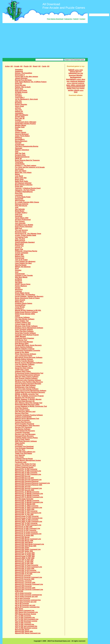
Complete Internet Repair (24, 459)
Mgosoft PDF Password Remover (27, 481)
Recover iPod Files (22, 413)
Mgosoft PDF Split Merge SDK (26, 546)
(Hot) (76, 92)
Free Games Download (55, 19)
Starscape (19, 148)
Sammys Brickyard (22, 134)
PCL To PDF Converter (23, 616)
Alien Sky (18, 101)
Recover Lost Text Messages (25, 434)
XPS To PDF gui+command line (26, 626)
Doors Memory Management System (28, 460)
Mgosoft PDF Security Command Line (28, 488)
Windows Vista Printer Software (26, 326)
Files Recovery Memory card (25, 412)
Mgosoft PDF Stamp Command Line (28, 633)
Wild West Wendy (21, 277)
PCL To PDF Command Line (25, 617)
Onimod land (20, 258)
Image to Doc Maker (22, 352)
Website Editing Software (24, 359)
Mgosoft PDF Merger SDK (24, 541)
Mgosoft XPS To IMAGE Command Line (29, 497)
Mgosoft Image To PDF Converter (27, 516)
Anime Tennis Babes (22, 136)
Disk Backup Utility (22, 343)
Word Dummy (20, 200)
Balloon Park (20, 256)
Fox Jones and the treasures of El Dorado (30, 167)
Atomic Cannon (21, 132)
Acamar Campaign (22, 253)
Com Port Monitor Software (25, 364)
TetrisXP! (18, 143)
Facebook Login (21, 462)
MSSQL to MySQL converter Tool (27, 394)
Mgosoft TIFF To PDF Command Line (28, 525)
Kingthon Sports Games (24, 303)
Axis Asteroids (20, 223)
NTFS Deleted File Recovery (25, 431)
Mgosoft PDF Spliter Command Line (28, 549)
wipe (68, 81)
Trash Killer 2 (20, 97)
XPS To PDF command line (24, 624)
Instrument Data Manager (24, 342)
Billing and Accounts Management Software (31, 391)
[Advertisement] (45, 41)
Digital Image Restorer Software (26, 312)
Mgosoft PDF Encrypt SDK (24, 478)
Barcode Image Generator (24, 499)
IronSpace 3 (19, 309)
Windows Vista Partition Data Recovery (29, 382)
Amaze (17, 316)
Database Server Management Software (29, 328)
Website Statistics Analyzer (25, 349)
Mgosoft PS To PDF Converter (26, 530)
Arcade (17, 66)
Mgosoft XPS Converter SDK (25, 588)
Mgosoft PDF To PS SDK (24, 574)
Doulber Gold (20, 127)
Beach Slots (19, 179)
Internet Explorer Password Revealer (28, 384)
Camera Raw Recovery (23, 422)
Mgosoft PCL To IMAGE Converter (27, 492)
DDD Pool (18, 228)
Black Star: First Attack (23, 172)
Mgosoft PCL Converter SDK (25, 583)
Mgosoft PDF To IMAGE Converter (27, 501)
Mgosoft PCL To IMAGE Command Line (29, 494)
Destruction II (20, 75)
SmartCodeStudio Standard (25, 242)
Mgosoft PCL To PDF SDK (24, 562)
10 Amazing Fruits (21, 237)
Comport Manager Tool (23, 366)
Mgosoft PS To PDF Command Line (27, 528)
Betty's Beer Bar (21, 178)
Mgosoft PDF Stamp (22, 630)
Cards (44, 66)
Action (7, 66)
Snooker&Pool (20, 305)
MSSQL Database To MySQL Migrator (28, 399)
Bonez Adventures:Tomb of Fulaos (27, 298)
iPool (17, 268)
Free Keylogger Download (24, 448)
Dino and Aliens (21, 171)
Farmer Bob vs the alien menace (26, 77)
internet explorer (78, 83)
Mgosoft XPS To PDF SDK (24, 563)
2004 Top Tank (20, 153)
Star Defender (20, 209)
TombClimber (20, 164)
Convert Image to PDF (23, 324)
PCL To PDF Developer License (26, 621)
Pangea (18, 288)
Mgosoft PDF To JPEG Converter (27, 506)
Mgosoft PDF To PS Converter (26, 570)
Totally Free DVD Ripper (23, 453)
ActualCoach (20, 145)
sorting (77, 70)
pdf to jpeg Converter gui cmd (26, 602)
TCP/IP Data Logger (22, 370)
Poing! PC (19, 84)
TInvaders (19, 96)
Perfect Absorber (21, 104)
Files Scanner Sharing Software (26, 378)
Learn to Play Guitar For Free (25, 464)
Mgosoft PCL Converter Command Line (29, 584)
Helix (17, 129)
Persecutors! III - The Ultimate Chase (28, 234)
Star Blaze (19, 282)
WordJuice (19, 289)
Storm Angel (19, 106)
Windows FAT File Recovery (25, 398)
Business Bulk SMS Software (25, 385)
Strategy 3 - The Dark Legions (26, 166)
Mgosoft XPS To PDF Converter (26, 473)
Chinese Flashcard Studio (24, 467)
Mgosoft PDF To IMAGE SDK (25, 504)
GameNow (19, 216)
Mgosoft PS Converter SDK (25, 579)
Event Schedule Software (24, 330)
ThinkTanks (19, 162)
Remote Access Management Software (29, 363)
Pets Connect (20, 221)
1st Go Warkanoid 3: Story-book (26, 99)
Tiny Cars (18, 110)
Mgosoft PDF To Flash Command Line (28, 567)
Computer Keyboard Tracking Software (29, 415)
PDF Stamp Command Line (25, 610)
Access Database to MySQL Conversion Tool (31, 406)
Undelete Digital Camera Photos (26, 438)
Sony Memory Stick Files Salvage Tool (29, 403)
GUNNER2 (19, 131)
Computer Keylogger (22, 432)
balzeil (71, 70)
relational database (77, 81)
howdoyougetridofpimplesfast (76, 87)
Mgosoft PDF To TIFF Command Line (28, 513)
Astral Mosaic (20, 307)
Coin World (19, 176)
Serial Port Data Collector (24, 368)
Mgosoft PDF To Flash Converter (27, 565)
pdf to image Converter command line (28, 595)
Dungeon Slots (20, 155)
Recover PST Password (23, 427)
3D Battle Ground (21, 92)
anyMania (18, 279)
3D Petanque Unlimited (23, 183)
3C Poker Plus (20, 450)
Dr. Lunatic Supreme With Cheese (27, 202)
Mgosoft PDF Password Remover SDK (29, 485)
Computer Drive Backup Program (27, 335)
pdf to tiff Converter (22, 603)
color (81, 70)
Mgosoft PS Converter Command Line (28, 577)
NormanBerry (20, 139)
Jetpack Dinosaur (21, 78)
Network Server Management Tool (27, 419)
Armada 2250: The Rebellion (25, 295)
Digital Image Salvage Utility (25, 314)
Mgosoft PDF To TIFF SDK (24, 515)
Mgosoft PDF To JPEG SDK (25, 509)
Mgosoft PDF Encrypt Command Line (28, 480)
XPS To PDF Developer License (26, 628)
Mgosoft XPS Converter (23, 586)
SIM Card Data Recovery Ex (25, 401)
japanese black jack (76, 71)
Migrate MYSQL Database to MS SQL (28, 310)
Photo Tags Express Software (26, 354)
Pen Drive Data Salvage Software (27, 389)
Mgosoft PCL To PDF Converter (26, 469)
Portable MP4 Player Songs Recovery (28, 345)
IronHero (18, 120)
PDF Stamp (19, 609)
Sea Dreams (19, 169)
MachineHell (19, 244)
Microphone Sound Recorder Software (29, 357)
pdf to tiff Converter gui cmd (25, 605)
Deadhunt (18, 281)
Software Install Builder (23, 417)
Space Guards (20, 300)
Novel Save (19, 89)
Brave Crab (19, 249)
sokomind (72, 73)
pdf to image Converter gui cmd (26, 597)
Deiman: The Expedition (24, 73)
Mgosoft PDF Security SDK (25, 490)
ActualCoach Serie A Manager (26, 122)
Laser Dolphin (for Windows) (25, 261)
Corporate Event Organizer (25, 338)
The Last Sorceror (21, 230)
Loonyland (19, 195)
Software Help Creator (23, 371)
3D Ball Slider (20, 117)
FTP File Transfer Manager (24, 361)
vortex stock (73, 90)
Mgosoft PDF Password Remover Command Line (32, 483)
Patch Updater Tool (22, 321)
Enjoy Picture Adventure (24, 227)
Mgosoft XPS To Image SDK (25, 555)
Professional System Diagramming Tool (29, 373)
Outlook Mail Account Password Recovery (30, 392)
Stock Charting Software (24, 347)
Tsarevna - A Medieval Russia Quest (28, 188)
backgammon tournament (74, 78)
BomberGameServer (22, 157)
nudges (79, 79)
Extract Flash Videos (22, 439)
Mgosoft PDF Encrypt (23, 476)
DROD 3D (18, 159)
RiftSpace (18, 138)
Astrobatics (19, 113)
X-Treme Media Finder (23, 197)
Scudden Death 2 (21, 213)
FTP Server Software (22, 317)
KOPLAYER (19, 591)
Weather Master (21, 125)
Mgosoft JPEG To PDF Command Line (28, 521)
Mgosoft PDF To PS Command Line (27, 572)
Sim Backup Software (23, 429)
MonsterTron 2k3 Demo (23, 80)
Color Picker (19, 457)
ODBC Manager (20, 337)
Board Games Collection (24, 185)
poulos (81, 90)
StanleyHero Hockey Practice (25, 124)
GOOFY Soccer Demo (23, 284)
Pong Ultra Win (20, 85)
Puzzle (26, 66)
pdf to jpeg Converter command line (28, 600)
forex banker (80, 88)
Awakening (19, 71)
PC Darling (19, 445)
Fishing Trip (19, 246)
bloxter (79, 75)
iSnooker (18, 270)
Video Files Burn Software (24, 331)
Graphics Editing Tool (23, 323)
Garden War (19, 255)
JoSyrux (18, 108)
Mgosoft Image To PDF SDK (25, 556)
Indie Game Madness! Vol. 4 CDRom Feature (31, 82)
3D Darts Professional (23, 220)
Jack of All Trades (21, 260)
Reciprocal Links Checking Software (28, 380)
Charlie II (18, 94)
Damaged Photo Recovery (24, 436)
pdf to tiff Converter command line (27, 607)
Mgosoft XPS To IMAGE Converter (27, 495)
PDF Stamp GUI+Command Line (26, 612)
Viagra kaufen (20, 443)
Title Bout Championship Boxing (27, 146)
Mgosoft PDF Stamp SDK (24, 631)
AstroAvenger (20, 274)
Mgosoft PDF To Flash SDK (25, 569)
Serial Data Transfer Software (25, 333)
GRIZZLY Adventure (22, 150)
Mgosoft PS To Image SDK (24, 535)
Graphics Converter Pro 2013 (25, 466)
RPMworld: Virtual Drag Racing (26, 251)
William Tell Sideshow (23, 267)
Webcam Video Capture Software (27, 377)
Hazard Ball (19, 199)
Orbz (17, 152)
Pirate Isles (19, 186)
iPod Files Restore (22, 408)
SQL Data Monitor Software (25, 319)
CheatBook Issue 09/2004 (24, 225)
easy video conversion (76, 85)
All (12, 66)
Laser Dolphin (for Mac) (23, 263)
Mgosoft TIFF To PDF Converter (26, 523)
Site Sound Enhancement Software (27, 375)
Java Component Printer (24, 356)
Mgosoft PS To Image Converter (26, 532)
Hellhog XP (19, 111)
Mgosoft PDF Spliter (22, 548)
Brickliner (18, 103)
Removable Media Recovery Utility (27, 405)
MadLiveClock (20, 241)
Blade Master (20, 211)
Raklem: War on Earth (23, 87)
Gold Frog (19, 214)
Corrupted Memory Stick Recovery (27, 426)
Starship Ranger (21, 265)
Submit (76, 19)
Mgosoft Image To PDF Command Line (29, 518)
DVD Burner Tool (21, 340)
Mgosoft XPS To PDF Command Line (28, 474)
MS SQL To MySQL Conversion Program (29, 396)
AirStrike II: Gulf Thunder (24, 275)
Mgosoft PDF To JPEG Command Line (28, 508)
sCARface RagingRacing (24, 192)
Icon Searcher (20, 455)
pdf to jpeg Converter (23, 598)
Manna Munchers (21, 141)
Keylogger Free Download (24, 446)
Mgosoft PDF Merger (22, 537)
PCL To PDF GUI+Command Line (27, 619)
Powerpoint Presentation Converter (28, 350)
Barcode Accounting (22, 420)
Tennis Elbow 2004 (22, 218)
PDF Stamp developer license (25, 614)
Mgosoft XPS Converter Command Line (29, 590)
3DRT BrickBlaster (22, 115)
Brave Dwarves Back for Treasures (27, 160)
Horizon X (18, 248)
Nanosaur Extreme (22, 204)
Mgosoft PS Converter (23, 576)
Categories (68, 19)
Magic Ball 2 (19, 302)
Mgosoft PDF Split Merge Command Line (29, 544)
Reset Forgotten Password (24, 424)
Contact (82, 19)
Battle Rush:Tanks (21, 181)
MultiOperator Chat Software (25, 387)
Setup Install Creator (22, 410)
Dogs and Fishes (21, 90)
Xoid (17, 207)
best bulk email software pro (25, 452)
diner (83, 79)
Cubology (18, 291)
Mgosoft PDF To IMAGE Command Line (29, 502)
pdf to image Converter (23, 593)
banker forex (71, 88)
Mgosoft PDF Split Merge (24, 542)
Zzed (17, 272)
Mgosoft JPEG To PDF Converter (27, 520)
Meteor (17, 174)
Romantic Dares (21, 232)
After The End (20, 239)
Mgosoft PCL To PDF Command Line (28, 471)
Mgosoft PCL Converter (23, 581)
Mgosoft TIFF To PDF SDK (24, 560)
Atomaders (19, 70)
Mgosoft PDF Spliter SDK (24, 551)
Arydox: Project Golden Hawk (26, 235)
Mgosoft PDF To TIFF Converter (26, 511)
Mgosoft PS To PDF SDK (24, 527)
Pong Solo (19, 193)
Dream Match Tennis (22, 293)
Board (35, 66)
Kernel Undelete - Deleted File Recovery (29, 296)
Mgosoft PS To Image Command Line (28, 534)
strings (69, 83)
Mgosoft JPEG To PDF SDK (25, 558)
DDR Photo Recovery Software (26, 441)
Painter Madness (21, 286)
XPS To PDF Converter (23, 623)
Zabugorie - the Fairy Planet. (25, 190)
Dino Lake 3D (20, 118)
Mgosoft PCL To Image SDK (25, 553)
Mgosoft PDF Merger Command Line (28, 539)
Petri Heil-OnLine (21, 206)
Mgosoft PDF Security (23, 487)
